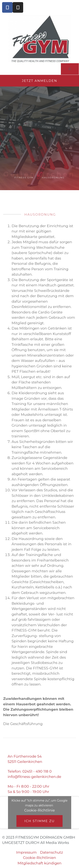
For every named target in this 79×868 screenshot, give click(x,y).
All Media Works (55, 843)
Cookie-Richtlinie (39, 810)
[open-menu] (70, 69)
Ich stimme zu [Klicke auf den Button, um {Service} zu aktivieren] (40, 821)
